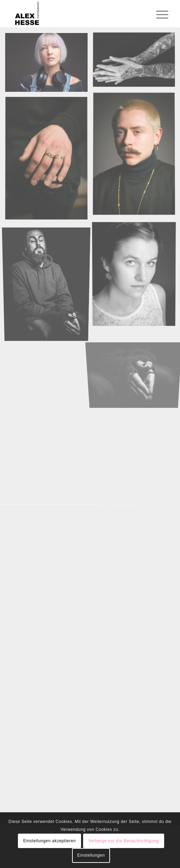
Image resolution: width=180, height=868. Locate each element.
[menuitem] (157, 14)
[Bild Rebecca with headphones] (49, 65)
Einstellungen (91, 855)
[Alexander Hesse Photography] (75, 14)
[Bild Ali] (49, 283)
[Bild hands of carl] (49, 161)
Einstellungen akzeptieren (49, 841)
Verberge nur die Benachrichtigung (124, 841)
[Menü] (157, 14)
